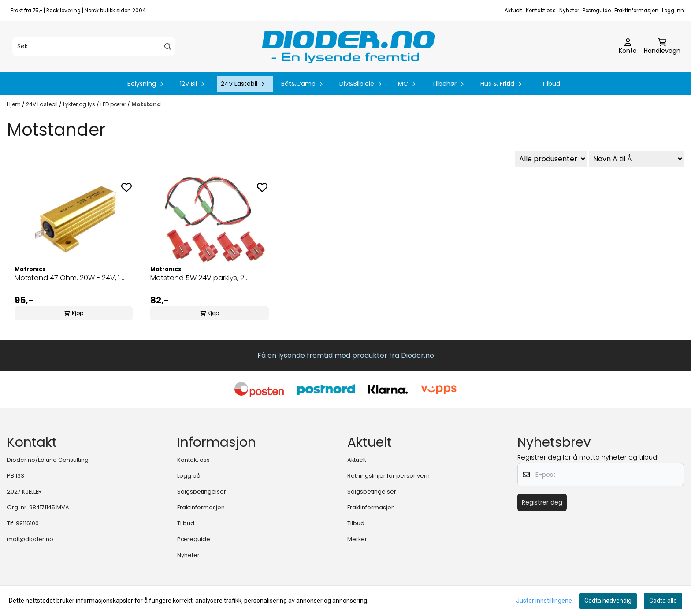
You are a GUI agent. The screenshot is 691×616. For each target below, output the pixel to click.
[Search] (168, 47)
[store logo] (348, 47)
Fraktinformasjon (636, 11)
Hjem (15, 104)
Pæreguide (597, 11)
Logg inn (673, 11)
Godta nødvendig (608, 601)
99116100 (27, 523)
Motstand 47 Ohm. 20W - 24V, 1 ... (70, 278)
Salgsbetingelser (202, 492)
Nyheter (569, 11)
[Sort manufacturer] (551, 159)
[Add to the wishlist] (126, 187)
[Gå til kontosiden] (628, 47)
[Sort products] (636, 159)
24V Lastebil (43, 104)
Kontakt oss (541, 11)
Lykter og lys (80, 104)
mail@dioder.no (30, 539)
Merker (357, 539)
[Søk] (94, 47)
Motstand (146, 104)
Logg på (189, 476)
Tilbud (551, 84)
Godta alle (663, 601)
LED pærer (114, 104)
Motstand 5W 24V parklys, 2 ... (200, 278)
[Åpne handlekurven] (662, 47)
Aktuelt (513, 11)
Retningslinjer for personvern (388, 476)
